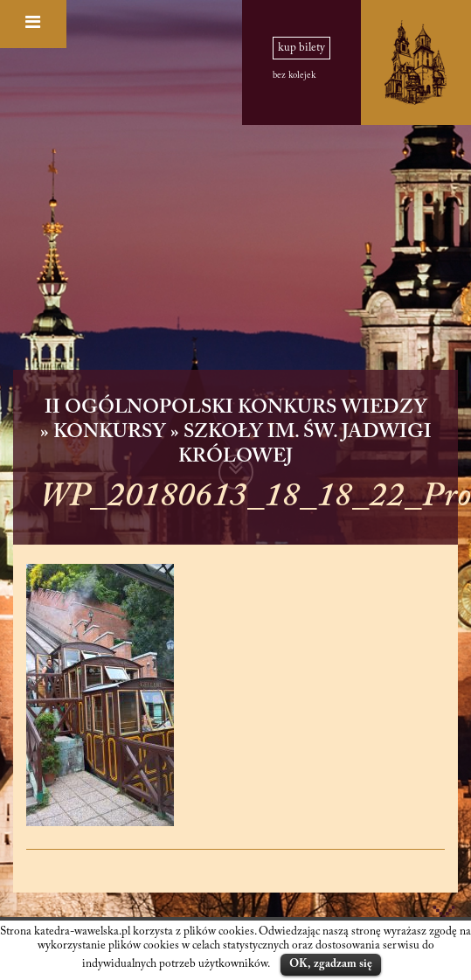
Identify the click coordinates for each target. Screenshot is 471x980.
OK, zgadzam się (331, 964)
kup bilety (301, 48)
